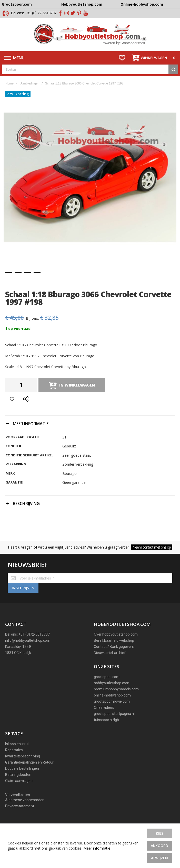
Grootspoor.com (17, 4)
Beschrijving (26, 503)
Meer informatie (97, 848)
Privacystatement (20, 806)
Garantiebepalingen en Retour (29, 762)
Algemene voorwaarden (25, 800)
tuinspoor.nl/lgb (106, 720)
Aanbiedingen (30, 83)
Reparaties (14, 750)
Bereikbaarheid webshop (114, 640)
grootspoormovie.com (112, 701)
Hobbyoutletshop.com (82, 4)
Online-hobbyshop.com (142, 4)
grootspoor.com (107, 677)
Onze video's (104, 708)
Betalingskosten (18, 775)
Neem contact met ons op (152, 547)
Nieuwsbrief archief (110, 653)
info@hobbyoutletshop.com (28, 640)
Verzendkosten (18, 795)
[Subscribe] (23, 588)
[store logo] (90, 35)
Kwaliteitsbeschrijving (23, 756)
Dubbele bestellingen (22, 768)
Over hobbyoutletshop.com (116, 634)
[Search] (173, 69)
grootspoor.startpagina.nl (114, 714)
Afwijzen (159, 858)
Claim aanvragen (19, 781)
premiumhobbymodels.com (116, 689)
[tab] (90, 424)
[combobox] (90, 69)
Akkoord (159, 846)
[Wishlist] (122, 58)
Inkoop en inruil (17, 744)
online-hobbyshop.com (112, 695)
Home (9, 83)
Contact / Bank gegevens (114, 647)
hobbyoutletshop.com (112, 683)
